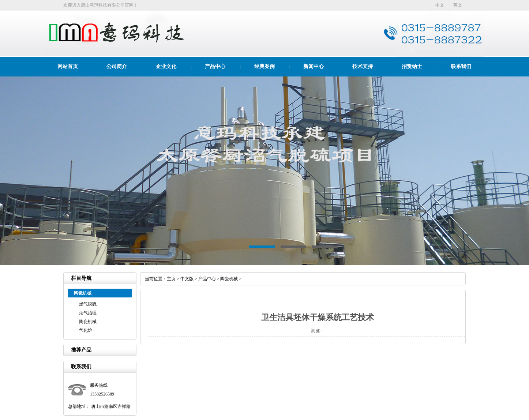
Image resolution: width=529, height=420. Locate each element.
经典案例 (264, 66)
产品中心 (215, 66)
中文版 (187, 279)
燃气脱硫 (88, 304)
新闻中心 (314, 66)
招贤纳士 (412, 66)
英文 (458, 5)
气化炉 (86, 330)
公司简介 (117, 66)
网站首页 (68, 66)
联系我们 (461, 66)
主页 (171, 279)
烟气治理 (88, 313)
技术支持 (363, 66)
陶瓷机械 (88, 322)
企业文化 (166, 66)
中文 (440, 5)
